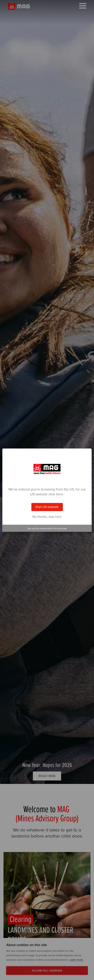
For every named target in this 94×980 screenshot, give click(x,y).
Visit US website (47, 507)
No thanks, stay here (47, 517)
